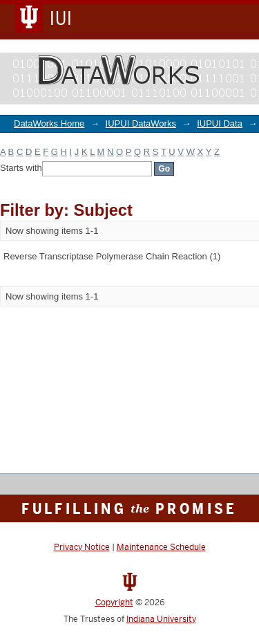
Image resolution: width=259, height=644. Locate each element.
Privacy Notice (82, 547)
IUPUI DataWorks (141, 123)
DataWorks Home (49, 123)
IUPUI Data (220, 123)
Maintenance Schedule (161, 547)
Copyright (114, 602)
